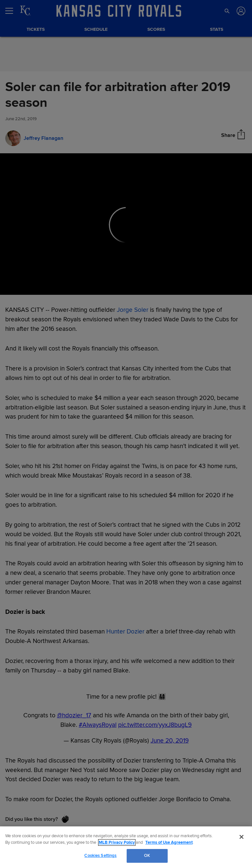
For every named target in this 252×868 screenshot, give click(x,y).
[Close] (241, 837)
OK (147, 856)
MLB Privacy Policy (117, 842)
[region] (126, 847)
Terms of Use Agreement (169, 842)
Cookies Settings (100, 856)
